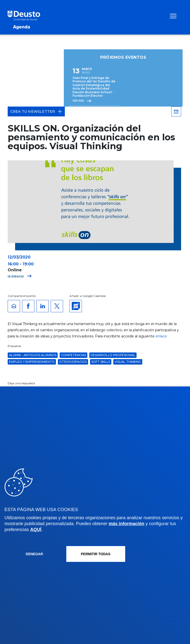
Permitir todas (96, 554)
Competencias (73, 355)
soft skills (101, 362)
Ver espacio (18, 277)
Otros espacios (73, 362)
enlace (161, 336)
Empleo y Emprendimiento (32, 362)
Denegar (34, 554)
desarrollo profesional (113, 355)
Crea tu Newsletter (36, 111)
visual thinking (128, 362)
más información (126, 524)
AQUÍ (36, 530)
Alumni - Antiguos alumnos (33, 355)
